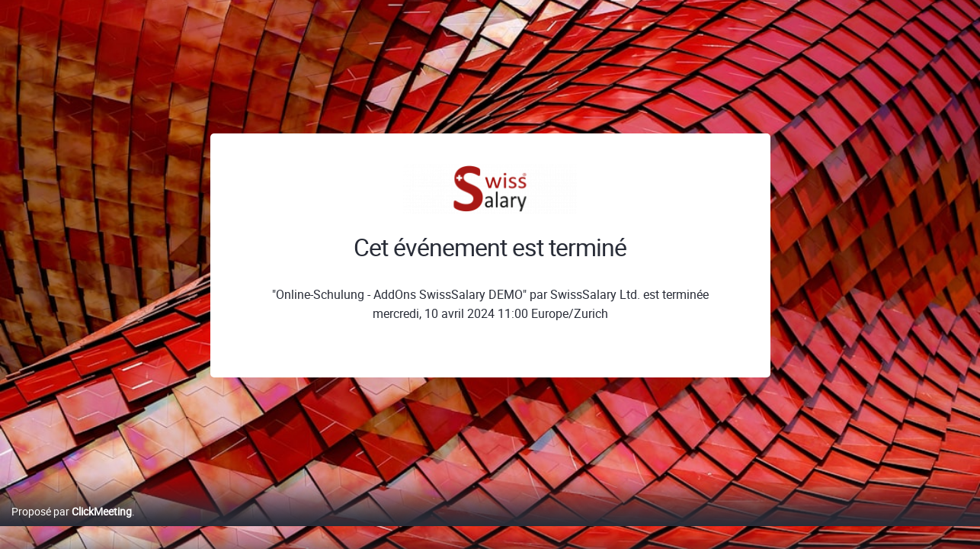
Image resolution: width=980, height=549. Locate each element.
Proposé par (72, 527)
